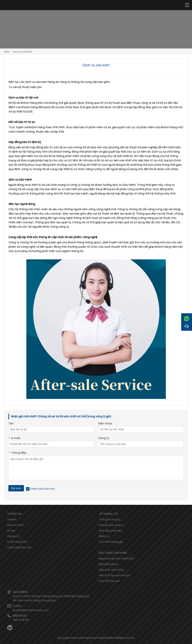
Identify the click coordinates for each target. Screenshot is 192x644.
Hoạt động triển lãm (111, 531)
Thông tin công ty (110, 519)
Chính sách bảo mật (42, 489)
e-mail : (15, 438)
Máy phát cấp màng (111, 570)
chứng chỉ (13, 536)
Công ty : (104, 438)
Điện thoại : (106, 424)
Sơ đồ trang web (17, 542)
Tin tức (11, 531)
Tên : (12, 424)
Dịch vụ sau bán (23, 52)
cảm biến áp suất (109, 581)
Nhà (7, 52)
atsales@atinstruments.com (31, 610)
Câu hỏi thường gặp (111, 542)
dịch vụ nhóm (15, 525)
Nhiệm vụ (104, 536)
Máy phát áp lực (108, 564)
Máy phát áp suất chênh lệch (116, 559)
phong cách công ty (111, 525)
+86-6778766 (21, 620)
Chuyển (12, 519)
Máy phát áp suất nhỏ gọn (114, 575)
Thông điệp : (18, 453)
